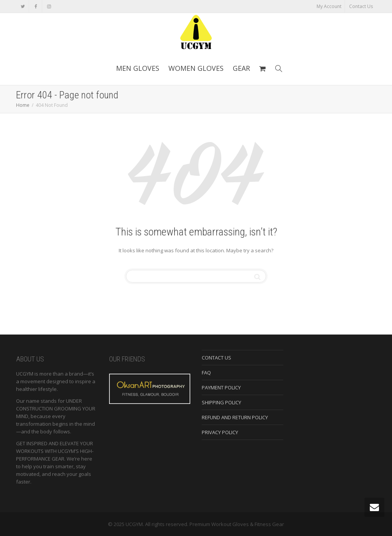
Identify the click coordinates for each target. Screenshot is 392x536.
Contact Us (361, 6)
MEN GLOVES (138, 68)
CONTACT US (216, 358)
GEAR (241, 68)
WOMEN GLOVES (196, 68)
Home (23, 105)
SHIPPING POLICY (221, 402)
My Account (329, 6)
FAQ (206, 373)
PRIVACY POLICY (220, 432)
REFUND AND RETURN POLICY (235, 417)
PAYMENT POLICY (221, 387)
